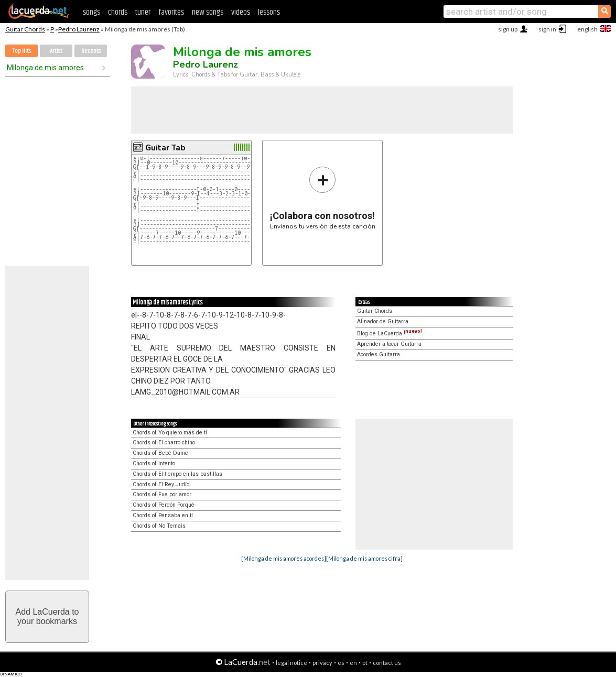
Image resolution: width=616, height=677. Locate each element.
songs (91, 12)
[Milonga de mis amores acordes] (284, 558)
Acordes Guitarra (379, 354)
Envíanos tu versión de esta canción (323, 198)
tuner (143, 12)
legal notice (291, 663)
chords (118, 12)
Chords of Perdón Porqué (164, 505)
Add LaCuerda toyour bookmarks (47, 616)
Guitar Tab (165, 148)
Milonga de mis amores (45, 68)
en (353, 663)
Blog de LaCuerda (390, 334)
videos (241, 12)
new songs (208, 12)
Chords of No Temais (159, 526)
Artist (56, 51)
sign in (547, 29)
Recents (91, 51)
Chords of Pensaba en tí (163, 515)
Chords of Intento (154, 463)
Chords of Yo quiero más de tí (170, 433)
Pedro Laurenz (79, 29)
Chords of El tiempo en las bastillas (177, 474)
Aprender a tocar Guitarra (389, 344)
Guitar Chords (25, 29)
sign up (508, 29)
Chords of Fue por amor (162, 494)
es (341, 663)
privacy (322, 663)
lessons (269, 12)
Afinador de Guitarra (383, 321)
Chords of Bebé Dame (160, 453)
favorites (171, 12)
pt (365, 663)
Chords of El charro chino (164, 443)
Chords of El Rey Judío (161, 484)
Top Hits (21, 51)
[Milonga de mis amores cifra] (364, 558)
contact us (387, 663)
